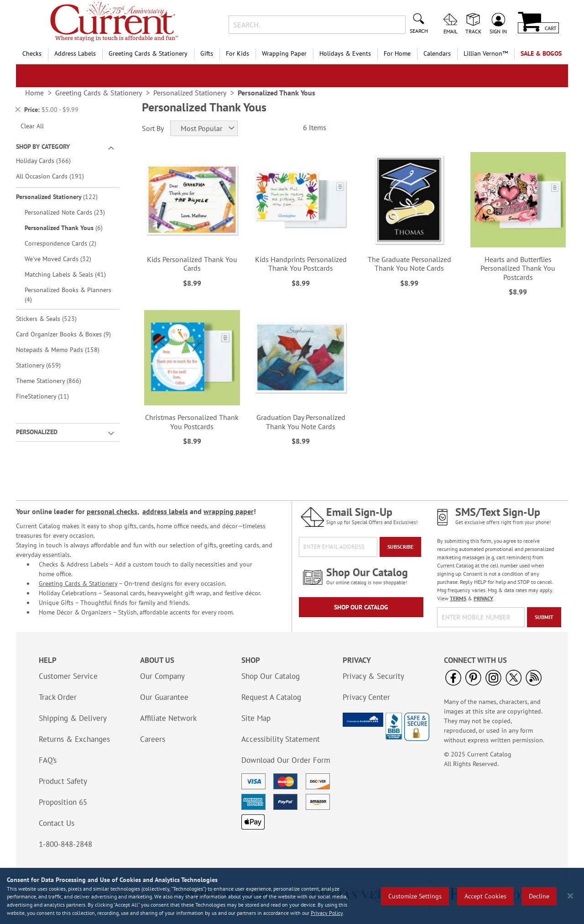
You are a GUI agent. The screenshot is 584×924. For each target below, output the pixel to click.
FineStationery (49, 396)
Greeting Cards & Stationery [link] (99, 93)
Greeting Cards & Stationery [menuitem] (148, 53)
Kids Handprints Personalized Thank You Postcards (301, 264)
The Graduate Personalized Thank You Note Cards (409, 264)
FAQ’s (48, 760)
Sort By (153, 128)
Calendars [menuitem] (437, 53)
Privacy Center (366, 697)
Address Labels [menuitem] (75, 53)
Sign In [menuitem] (498, 31)
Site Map (256, 718)
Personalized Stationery (63, 197)
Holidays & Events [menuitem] (345, 53)
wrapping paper (229, 511)
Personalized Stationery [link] (190, 93)
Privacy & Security (373, 676)
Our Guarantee (164, 697)
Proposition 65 (63, 802)
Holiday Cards (50, 160)
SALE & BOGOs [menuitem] (541, 53)
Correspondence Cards (67, 243)
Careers (153, 739)
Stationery (45, 365)
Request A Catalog (271, 697)
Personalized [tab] (37, 432)
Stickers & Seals (53, 318)
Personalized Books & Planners (68, 295)
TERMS (458, 598)
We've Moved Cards (64, 259)
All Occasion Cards (56, 176)
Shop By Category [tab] (43, 147)
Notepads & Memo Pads (64, 349)
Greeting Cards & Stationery (78, 583)
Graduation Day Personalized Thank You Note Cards (301, 422)
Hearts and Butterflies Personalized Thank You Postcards (518, 268)
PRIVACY (483, 598)
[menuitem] (486, 54)
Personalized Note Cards (71, 212)
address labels (165, 511)
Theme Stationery (55, 381)
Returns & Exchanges (74, 739)
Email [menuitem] (451, 31)
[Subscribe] (400, 547)
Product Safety (63, 781)
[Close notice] (570, 896)
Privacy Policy (327, 913)
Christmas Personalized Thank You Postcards (192, 422)
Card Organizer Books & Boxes (67, 334)
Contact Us (57, 823)
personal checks (112, 511)
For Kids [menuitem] (237, 53)
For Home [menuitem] (397, 53)
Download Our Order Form (286, 760)
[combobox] (317, 25)
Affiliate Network (168, 718)
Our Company (162, 676)
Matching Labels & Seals (71, 274)
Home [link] (34, 93)
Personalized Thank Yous (70, 228)
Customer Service (68, 676)
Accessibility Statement (281, 739)
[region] (292, 896)
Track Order (58, 697)
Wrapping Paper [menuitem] (284, 53)
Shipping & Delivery (73, 718)
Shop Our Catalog (361, 607)
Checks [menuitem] (32, 53)
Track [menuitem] (473, 31)
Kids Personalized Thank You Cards (192, 264)
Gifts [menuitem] (207, 53)
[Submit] (544, 617)
